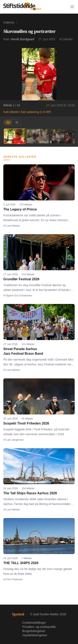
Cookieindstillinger (34, 623)
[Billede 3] (61, 136)
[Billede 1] (15, 136)
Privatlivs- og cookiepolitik (39, 627)
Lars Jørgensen (15, 440)
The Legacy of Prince (20, 209)
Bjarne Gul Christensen (19, 296)
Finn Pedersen (15, 579)
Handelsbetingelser (35, 635)
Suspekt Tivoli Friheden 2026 (26, 423)
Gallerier (9, 22)
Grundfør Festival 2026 (21, 279)
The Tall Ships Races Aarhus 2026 (30, 493)
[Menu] (72, 7)
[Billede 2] (38, 136)
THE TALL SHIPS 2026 (21, 563)
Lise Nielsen (13, 226)
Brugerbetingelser (34, 631)
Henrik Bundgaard (23, 39)
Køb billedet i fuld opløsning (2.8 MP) (27, 112)
